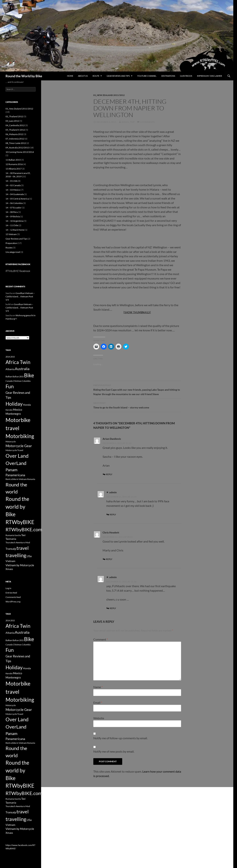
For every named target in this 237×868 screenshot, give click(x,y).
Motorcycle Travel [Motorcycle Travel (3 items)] (14, 450)
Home (70, 76)
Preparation (11, 243)
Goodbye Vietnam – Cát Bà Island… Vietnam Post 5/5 (20, 296)
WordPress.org (13, 602)
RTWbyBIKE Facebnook (18, 264)
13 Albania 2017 (14, 169)
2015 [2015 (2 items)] (13, 357)
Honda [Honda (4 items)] (27, 405)
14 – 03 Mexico (13, 190)
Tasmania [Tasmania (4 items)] (11, 539)
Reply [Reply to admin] (113, 514)
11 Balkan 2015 (13, 160)
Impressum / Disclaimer (210, 76)
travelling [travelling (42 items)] (16, 555)
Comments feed (13, 597)
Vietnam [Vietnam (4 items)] (10, 561)
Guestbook (186, 76)
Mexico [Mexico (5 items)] (17, 410)
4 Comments (147, 122)
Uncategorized (13, 252)
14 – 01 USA (11, 181)
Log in (8, 588)
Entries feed (11, 593)
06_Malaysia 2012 (14, 134)
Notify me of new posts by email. (114, 751)
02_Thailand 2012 (14, 116)
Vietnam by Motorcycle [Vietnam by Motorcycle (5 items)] (20, 565)
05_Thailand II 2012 (15, 130)
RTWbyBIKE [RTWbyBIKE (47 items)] (20, 522)
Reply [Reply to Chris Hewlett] (109, 559)
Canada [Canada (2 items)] (9, 381)
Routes (9, 248)
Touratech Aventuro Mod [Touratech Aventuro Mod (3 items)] (18, 542)
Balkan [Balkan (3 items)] (9, 376)
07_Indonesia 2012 (15, 139)
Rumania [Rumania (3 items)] (10, 535)
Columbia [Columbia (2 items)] (26, 381)
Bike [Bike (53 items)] (29, 375)
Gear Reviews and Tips (118, 76)
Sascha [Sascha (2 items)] (18, 535)
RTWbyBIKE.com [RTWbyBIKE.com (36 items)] (24, 529)
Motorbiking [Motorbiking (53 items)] (20, 436)
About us (83, 76)
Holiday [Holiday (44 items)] (14, 404)
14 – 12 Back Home (15, 230)
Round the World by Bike (24, 76)
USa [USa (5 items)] (29, 556)
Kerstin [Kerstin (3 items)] (9, 410)
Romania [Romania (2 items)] (31, 479)
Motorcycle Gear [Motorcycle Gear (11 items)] (19, 446)
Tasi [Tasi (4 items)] (23, 535)
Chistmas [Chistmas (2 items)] (17, 381)
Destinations (168, 76)
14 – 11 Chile (12, 225)
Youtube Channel (147, 76)
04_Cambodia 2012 (15, 125)
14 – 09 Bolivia (13, 216)
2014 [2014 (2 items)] (8, 357)
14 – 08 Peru (12, 212)
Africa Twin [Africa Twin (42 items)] (18, 362)
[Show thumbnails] (137, 312)
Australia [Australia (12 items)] (22, 369)
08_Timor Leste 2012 (16, 143)
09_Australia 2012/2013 (17, 148)
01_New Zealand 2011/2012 (109, 95)
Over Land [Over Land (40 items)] (17, 456)
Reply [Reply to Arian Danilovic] (109, 474)
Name (98, 687)
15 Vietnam (11, 234)
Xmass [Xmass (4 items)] (9, 569)
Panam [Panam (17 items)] (11, 470)
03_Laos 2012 (12, 121)
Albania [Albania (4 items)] (10, 369)
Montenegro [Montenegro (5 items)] (13, 414)
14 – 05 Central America (17, 199)
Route (96, 76)
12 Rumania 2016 (14, 164)
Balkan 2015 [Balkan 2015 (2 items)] (18, 376)
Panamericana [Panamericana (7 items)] (15, 475)
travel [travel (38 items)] (23, 548)
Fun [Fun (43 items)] (10, 386)
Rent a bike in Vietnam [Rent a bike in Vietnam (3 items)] (16, 479)
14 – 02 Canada (13, 185)
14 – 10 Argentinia (14, 221)
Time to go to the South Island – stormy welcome (137, 405)
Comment (101, 639)
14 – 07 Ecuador (14, 208)
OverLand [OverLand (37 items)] (16, 463)
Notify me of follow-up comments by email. (120, 738)
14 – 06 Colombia (14, 203)
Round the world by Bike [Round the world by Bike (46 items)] (17, 507)
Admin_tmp (128, 122)
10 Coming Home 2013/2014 (20, 152)
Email (98, 702)
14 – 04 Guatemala (15, 194)
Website (99, 718)
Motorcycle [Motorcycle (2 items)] (11, 442)
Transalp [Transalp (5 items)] (11, 549)
